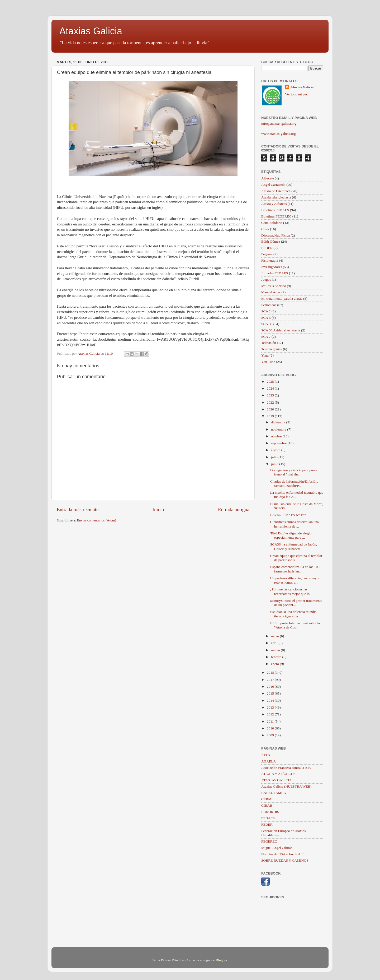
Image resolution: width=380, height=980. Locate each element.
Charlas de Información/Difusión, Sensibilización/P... (294, 484)
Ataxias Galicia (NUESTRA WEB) (286, 786)
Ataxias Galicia (91, 31)
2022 (271, 402)
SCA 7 (266, 337)
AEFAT (267, 755)
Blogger (221, 960)
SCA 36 (267, 324)
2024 (271, 388)
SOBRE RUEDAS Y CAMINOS (285, 860)
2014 (271, 701)
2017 (271, 680)
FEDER (267, 248)
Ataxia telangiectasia (276, 197)
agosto (276, 450)
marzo (276, 650)
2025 (271, 382)
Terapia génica (272, 349)
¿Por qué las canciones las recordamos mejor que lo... (291, 591)
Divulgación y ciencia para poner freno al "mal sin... (294, 472)
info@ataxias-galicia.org (279, 124)
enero (275, 664)
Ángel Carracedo (273, 185)
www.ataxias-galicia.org (279, 134)
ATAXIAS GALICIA (277, 780)
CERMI (267, 799)
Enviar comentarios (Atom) (97, 520)
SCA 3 (266, 318)
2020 (271, 409)
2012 (271, 714)
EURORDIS (270, 812)
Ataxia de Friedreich (276, 191)
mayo (275, 636)
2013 (271, 707)
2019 (271, 416)
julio (275, 457)
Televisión (269, 343)
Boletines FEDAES (275, 210)
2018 (271, 672)
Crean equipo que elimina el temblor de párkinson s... (296, 558)
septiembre (279, 443)
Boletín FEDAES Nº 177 (288, 515)
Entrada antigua (234, 509)
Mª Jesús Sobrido (274, 286)
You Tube (268, 362)
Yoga (265, 355)
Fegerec (267, 254)
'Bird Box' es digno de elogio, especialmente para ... (291, 535)
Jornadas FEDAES (275, 273)
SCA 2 (266, 311)
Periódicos (269, 305)
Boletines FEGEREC (276, 216)
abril (275, 643)
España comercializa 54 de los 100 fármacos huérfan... (295, 569)
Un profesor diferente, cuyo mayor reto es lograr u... (295, 580)
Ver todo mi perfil (298, 94)
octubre (277, 436)
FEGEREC (269, 841)
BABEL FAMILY (274, 793)
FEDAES (268, 818)
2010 (271, 728)
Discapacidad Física (275, 235)
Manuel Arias (271, 292)
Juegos (266, 279)
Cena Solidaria (272, 223)
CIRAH (267, 805)
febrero (277, 657)
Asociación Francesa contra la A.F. (286, 768)
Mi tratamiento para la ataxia (282, 299)
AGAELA (269, 761)
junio (275, 464)
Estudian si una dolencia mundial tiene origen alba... (294, 614)
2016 (271, 687)
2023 (271, 395)
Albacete (268, 178)
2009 (271, 735)
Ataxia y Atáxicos (274, 204)
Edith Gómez (271, 241)
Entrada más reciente (78, 509)
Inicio (158, 509)
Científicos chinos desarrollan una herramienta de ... (294, 524)
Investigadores (272, 267)
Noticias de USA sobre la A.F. (283, 854)
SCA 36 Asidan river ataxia (281, 330)
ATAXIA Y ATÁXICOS (278, 774)
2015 (271, 693)
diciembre (279, 422)
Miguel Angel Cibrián (277, 848)
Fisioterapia (270, 260)
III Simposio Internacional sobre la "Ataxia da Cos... (295, 625)
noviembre (279, 429)
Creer (265, 229)
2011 (271, 721)
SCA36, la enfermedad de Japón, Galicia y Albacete (294, 546)
